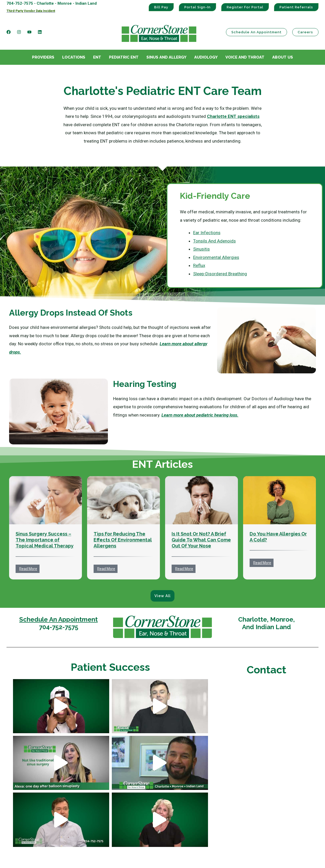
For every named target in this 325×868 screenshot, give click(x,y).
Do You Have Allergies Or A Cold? (278, 537)
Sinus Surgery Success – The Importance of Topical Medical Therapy (45, 540)
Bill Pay (161, 7)
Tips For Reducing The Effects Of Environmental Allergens (123, 540)
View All (162, 596)
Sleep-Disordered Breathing (220, 274)
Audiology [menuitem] (206, 57)
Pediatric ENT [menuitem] (124, 57)
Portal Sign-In (197, 7)
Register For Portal (245, 7)
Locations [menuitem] (74, 57)
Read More (28, 569)
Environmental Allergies (216, 257)
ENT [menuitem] (97, 57)
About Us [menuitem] (283, 57)
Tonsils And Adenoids (214, 241)
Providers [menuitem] (43, 57)
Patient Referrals (296, 7)
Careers (305, 32)
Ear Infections (207, 233)
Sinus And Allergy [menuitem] (166, 57)
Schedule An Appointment (58, 619)
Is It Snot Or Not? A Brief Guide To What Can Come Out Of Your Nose (201, 540)
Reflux (199, 265)
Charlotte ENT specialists (233, 116)
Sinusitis (201, 249)
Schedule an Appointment (256, 32)
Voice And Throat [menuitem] (245, 57)
